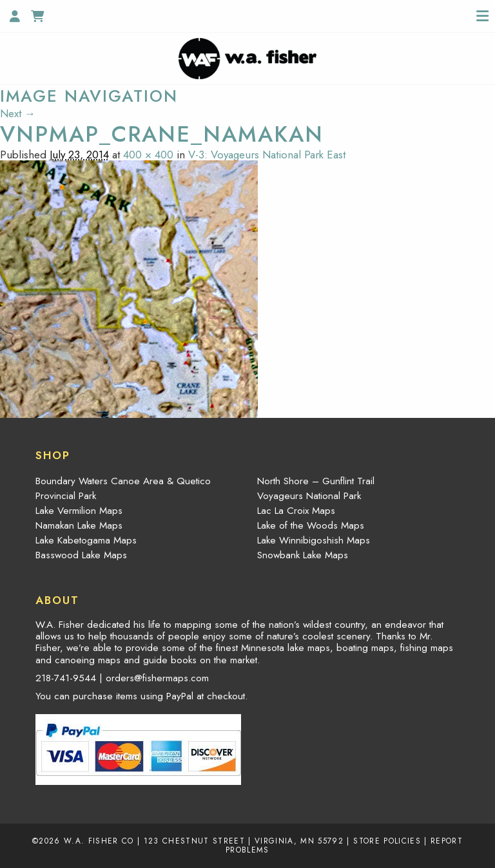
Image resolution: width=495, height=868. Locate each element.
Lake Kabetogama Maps (86, 540)
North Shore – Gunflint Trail (316, 481)
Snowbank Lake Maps (303, 555)
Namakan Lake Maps (79, 525)
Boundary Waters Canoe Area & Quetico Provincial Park (123, 488)
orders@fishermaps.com (157, 678)
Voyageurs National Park (309, 496)
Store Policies (387, 841)
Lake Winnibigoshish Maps (314, 540)
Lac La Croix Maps (296, 511)
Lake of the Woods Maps (311, 525)
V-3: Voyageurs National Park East (267, 155)
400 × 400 (148, 155)
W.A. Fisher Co (99, 841)
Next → (18, 113)
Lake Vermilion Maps (79, 511)
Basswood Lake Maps (81, 555)
